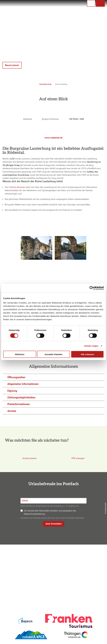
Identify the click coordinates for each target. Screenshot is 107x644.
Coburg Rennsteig (45, 84)
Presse (89, 562)
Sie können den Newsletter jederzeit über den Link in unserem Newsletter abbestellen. (52, 518)
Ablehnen (20, 354)
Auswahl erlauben (53, 354)
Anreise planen (53, 553)
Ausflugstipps (53, 567)
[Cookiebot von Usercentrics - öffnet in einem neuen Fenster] (92, 288)
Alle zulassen (87, 354)
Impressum (89, 553)
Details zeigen (91, 346)
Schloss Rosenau (17, 187)
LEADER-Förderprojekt (89, 572)
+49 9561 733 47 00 (20, 571)
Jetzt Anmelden (53, 524)
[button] (100, 3)
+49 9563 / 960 (76, 119)
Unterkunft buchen (53, 558)
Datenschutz (89, 558)
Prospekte (53, 562)
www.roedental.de (53, 138)
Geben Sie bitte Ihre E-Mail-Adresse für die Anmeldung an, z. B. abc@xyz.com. (50, 506)
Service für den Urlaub (89, 567)
